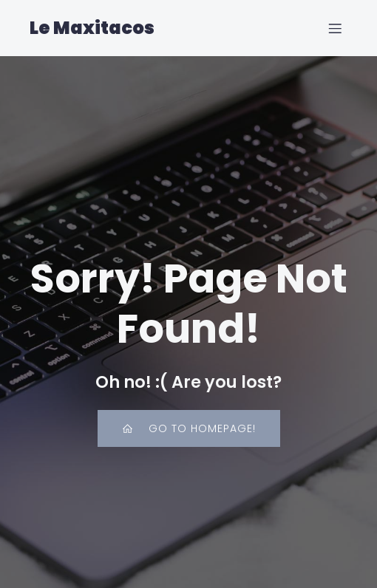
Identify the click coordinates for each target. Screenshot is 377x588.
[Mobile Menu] (335, 28)
